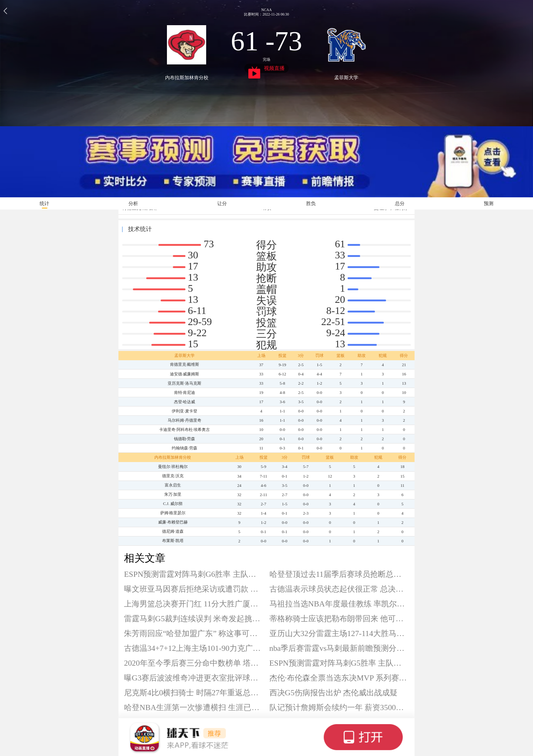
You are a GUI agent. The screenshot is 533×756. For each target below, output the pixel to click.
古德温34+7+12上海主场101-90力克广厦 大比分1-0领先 (194, 648)
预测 (489, 203)
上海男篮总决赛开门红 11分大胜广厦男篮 (194, 604)
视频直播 (267, 69)
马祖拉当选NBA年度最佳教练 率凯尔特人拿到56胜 (339, 604)
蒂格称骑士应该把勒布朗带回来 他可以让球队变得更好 (339, 619)
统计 (44, 203)
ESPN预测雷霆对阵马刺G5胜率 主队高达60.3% (339, 663)
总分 (400, 203)
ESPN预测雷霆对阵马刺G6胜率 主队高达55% (194, 574)
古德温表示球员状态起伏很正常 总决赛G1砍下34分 (339, 589)
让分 (222, 203)
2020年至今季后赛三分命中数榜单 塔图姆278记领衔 (194, 663)
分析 (133, 203)
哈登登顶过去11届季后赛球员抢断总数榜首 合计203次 (339, 574)
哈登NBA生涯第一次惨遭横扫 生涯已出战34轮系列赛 (194, 708)
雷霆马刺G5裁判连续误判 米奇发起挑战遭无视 (194, 619)
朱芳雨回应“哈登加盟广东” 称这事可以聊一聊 (194, 633)
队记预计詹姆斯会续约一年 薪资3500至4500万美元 (339, 708)
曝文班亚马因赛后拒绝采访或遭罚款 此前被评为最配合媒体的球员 (194, 589)
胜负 (311, 203)
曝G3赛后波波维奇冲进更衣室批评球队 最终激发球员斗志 (194, 678)
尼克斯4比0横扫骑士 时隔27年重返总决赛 (194, 693)
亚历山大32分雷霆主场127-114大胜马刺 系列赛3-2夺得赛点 (339, 633)
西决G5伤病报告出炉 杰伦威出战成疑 (333, 693)
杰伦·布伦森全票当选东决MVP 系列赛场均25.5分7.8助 (339, 678)
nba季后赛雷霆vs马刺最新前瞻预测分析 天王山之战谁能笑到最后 (339, 648)
